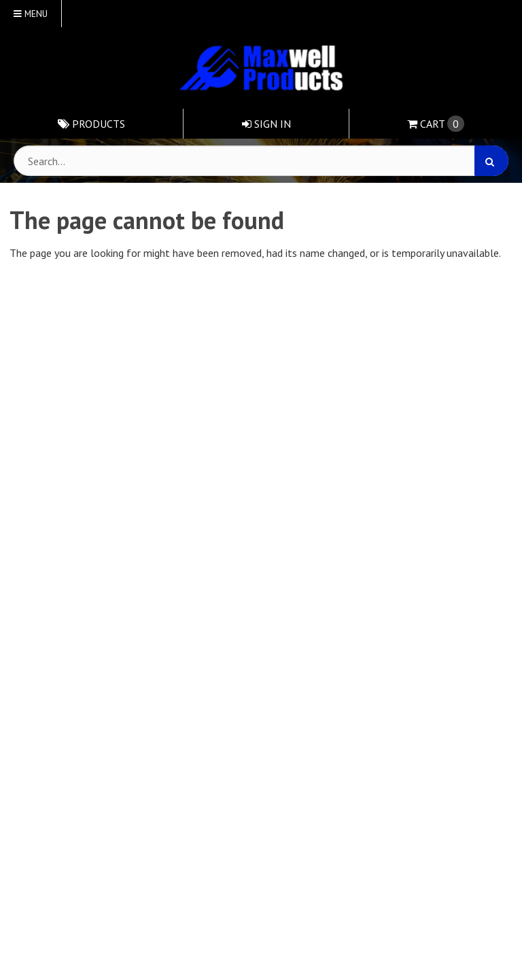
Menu (31, 14)
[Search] (491, 161)
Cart (436, 124)
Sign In (266, 124)
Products (91, 124)
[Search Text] (261, 161)
